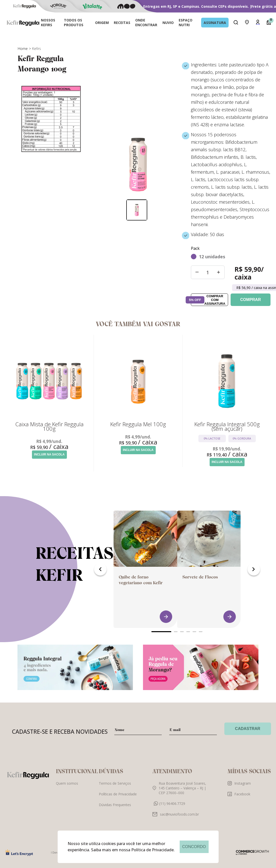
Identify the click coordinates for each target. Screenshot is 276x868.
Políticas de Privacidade (118, 798)
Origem (102, 23)
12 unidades (212, 257)
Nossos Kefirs (48, 22)
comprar (251, 300)
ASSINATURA (215, 23)
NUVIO (168, 23)
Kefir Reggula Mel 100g (138, 424)
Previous (100, 574)
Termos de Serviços (115, 788)
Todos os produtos (74, 22)
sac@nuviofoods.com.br (176, 818)
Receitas (122, 23)
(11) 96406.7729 (169, 808)
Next (254, 574)
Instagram (239, 788)
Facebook (239, 798)
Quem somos (67, 788)
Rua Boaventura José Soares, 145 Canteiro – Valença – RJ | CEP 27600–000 (179, 792)
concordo (194, 847)
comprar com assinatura (208, 300)
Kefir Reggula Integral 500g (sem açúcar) (227, 426)
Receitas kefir (75, 568)
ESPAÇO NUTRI (186, 22)
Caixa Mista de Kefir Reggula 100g (49, 426)
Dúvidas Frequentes (115, 809)
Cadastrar (248, 733)
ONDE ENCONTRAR (146, 22)
